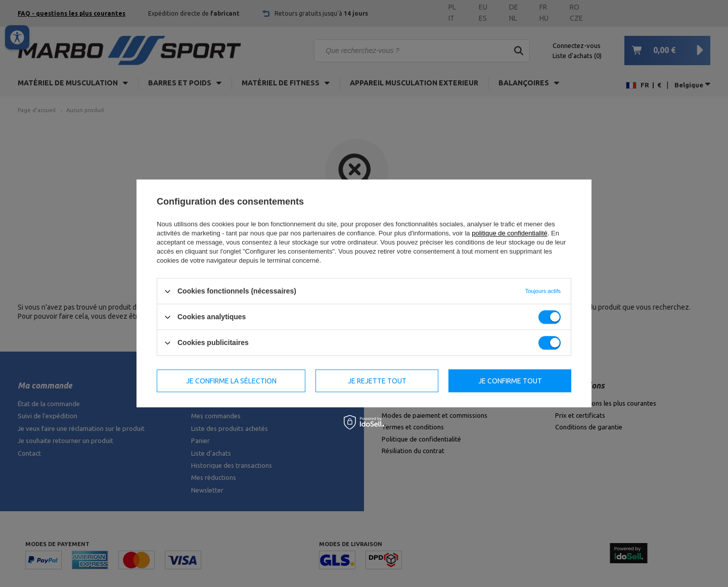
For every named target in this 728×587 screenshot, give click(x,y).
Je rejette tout (377, 381)
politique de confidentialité (510, 233)
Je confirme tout (510, 381)
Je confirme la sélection (231, 381)
